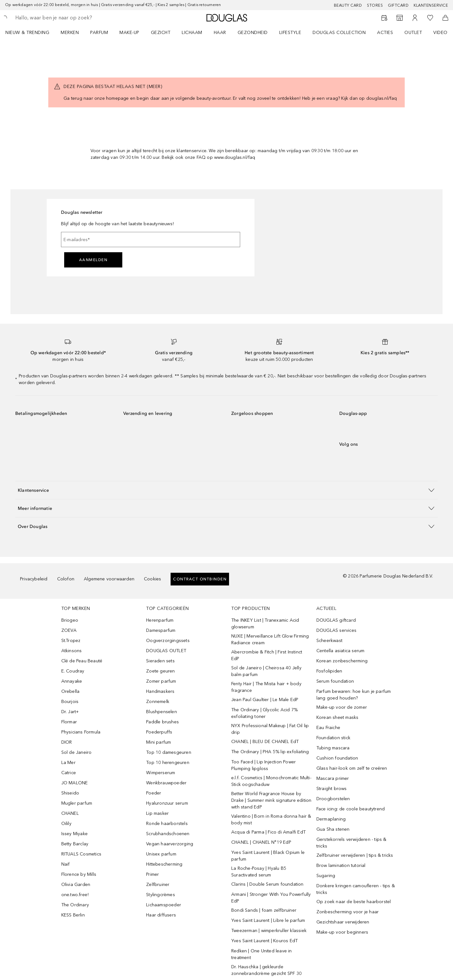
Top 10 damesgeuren (169, 752)
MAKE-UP (129, 33)
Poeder (154, 793)
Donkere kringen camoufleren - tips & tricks (356, 889)
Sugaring (326, 876)
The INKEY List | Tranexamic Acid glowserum (265, 624)
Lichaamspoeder (164, 905)
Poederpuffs (159, 732)
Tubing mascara (333, 748)
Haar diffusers (161, 915)
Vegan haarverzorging (170, 844)
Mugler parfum (77, 803)
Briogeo (70, 620)
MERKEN (70, 33)
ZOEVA (69, 630)
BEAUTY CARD (348, 5)
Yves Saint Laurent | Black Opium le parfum (268, 856)
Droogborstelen (333, 799)
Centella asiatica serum (341, 651)
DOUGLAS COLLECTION (339, 33)
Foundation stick (333, 738)
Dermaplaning (331, 819)
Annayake (72, 681)
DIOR (67, 742)
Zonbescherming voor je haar (348, 912)
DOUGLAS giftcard (336, 620)
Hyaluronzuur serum (167, 803)
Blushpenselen (162, 712)
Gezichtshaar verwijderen (343, 922)
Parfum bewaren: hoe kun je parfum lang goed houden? (354, 695)
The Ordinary (75, 905)
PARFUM (99, 33)
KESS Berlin (73, 915)
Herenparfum (160, 620)
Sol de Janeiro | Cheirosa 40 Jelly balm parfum (266, 671)
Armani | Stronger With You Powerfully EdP (271, 898)
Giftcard (398, 5)
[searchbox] (62, 18)
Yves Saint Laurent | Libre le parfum (268, 920)
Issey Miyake (74, 834)
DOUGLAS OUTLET (166, 651)
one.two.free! (75, 895)
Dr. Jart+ (70, 712)
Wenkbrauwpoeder (166, 783)
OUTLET (413, 33)
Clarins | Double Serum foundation (267, 884)
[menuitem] (31, 32)
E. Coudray (73, 671)
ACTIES (385, 33)
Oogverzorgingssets (168, 641)
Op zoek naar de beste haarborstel (354, 902)
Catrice (69, 773)
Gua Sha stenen (333, 829)
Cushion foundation (337, 758)
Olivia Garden (76, 885)
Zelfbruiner (158, 885)
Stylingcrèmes (161, 895)
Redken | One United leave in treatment (262, 954)
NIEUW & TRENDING (27, 33)
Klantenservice (431, 5)
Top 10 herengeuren (168, 763)
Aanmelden (93, 260)
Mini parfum (159, 742)
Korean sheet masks (338, 717)
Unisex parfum (161, 854)
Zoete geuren (160, 671)
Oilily (66, 824)
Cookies (152, 579)
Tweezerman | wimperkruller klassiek (269, 931)
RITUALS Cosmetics (81, 854)
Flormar (69, 722)
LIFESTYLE (290, 33)
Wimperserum (161, 773)
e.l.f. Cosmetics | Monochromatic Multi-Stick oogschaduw (271, 781)
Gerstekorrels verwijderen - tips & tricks (352, 843)
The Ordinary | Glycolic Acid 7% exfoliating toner (264, 713)
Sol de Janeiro (77, 752)
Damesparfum (161, 630)
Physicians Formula (81, 732)
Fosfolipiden (329, 671)
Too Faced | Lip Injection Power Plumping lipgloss (264, 765)
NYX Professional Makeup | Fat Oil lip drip (270, 729)
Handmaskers (160, 691)
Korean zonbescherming (342, 661)
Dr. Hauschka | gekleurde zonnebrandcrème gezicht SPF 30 (266, 970)
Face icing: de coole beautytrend (351, 809)
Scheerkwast (329, 641)
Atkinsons (72, 651)
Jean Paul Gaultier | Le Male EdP (265, 700)
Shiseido (70, 793)
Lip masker (157, 813)
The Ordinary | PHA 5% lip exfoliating (270, 752)
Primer (152, 874)
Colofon (66, 579)
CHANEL (70, 813)
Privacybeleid (34, 579)
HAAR (220, 33)
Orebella (71, 691)
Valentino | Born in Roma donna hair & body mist (271, 820)
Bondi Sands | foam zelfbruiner (264, 910)
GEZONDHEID (253, 33)
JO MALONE (75, 783)
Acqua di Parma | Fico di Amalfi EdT (268, 832)
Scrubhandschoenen (168, 834)
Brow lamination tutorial (341, 865)
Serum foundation (335, 681)
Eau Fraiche (328, 728)
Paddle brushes (162, 722)
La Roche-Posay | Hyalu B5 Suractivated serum (259, 872)
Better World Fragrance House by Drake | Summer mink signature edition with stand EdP (271, 800)
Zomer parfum (161, 681)
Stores (375, 5)
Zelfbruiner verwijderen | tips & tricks (355, 855)
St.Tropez (71, 641)
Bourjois (70, 702)
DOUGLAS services (336, 630)
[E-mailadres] (151, 240)
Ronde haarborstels (167, 824)
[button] (226, 490)
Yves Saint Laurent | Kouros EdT (264, 941)
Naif (66, 864)
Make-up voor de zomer (342, 707)
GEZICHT (161, 33)
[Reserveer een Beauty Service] (384, 18)
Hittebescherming (164, 864)
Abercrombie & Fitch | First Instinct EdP (267, 655)
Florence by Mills (79, 874)
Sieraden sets (160, 661)
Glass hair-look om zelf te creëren (352, 768)
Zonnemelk (158, 702)
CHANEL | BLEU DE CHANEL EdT (265, 742)
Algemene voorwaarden (109, 579)
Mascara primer (333, 778)
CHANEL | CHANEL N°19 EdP (261, 842)
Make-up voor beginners (342, 932)
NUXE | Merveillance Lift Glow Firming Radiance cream (270, 639)
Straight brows (332, 789)
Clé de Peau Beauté (82, 661)
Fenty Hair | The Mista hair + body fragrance (266, 687)
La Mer (68, 763)
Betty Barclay (75, 844)
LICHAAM (192, 33)
